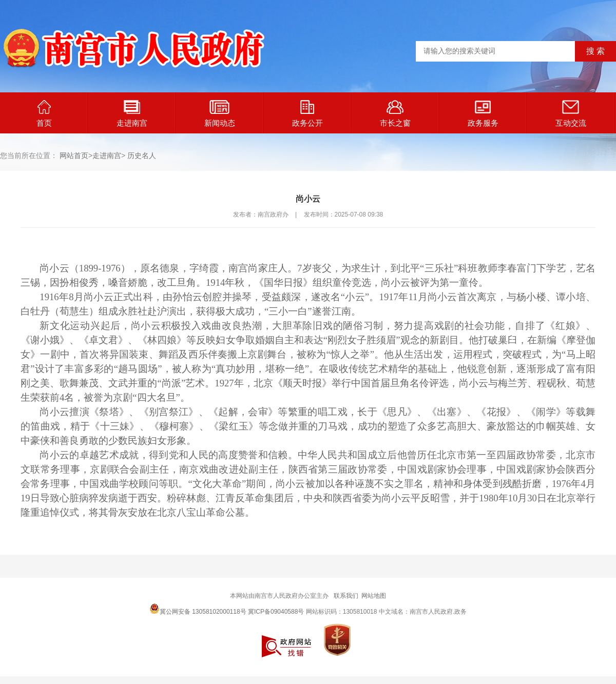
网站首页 (74, 155)
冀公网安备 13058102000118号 (198, 609)
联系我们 (346, 596)
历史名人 (142, 155)
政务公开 (307, 114)
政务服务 (483, 114)
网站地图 (374, 596)
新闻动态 (220, 114)
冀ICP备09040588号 (276, 612)
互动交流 (571, 114)
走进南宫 (132, 114)
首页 (44, 114)
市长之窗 (395, 114)
